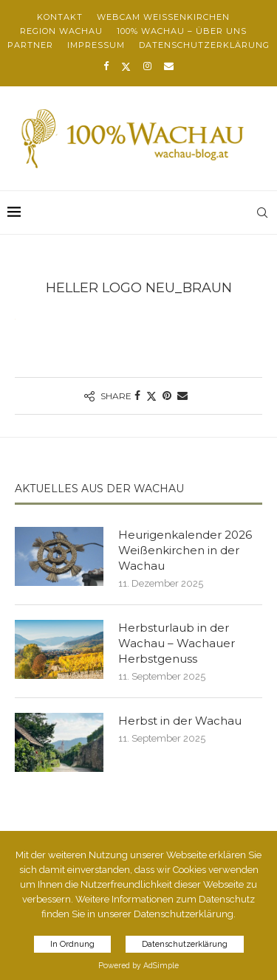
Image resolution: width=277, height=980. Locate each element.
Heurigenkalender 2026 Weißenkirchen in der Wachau (185, 550)
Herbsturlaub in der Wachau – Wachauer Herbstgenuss (177, 643)
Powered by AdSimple (138, 965)
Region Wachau (61, 31)
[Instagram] (147, 66)
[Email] (169, 66)
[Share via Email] (182, 396)
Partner (30, 45)
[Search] (262, 213)
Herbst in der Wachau (180, 721)
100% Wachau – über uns (182, 31)
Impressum (96, 45)
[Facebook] (106, 66)
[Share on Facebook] (137, 396)
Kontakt (60, 17)
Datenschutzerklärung (204, 45)
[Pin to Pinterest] (167, 396)
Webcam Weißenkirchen (163, 17)
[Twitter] (126, 66)
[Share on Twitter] (151, 396)
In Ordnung (72, 944)
